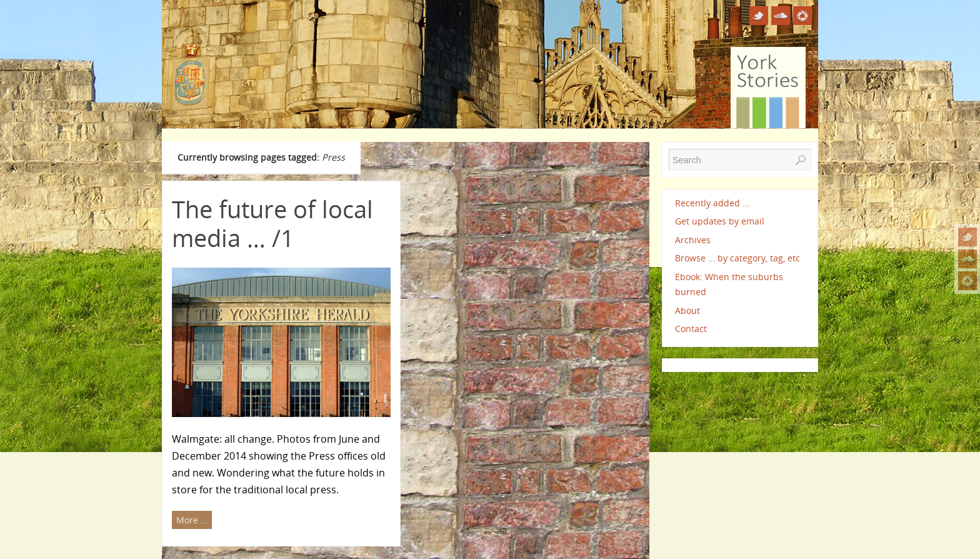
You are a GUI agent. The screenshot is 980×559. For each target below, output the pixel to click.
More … (192, 520)
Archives (693, 240)
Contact (691, 329)
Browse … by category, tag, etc (737, 258)
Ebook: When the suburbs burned (729, 284)
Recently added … (712, 203)
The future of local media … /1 (272, 223)
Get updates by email (720, 221)
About (687, 310)
